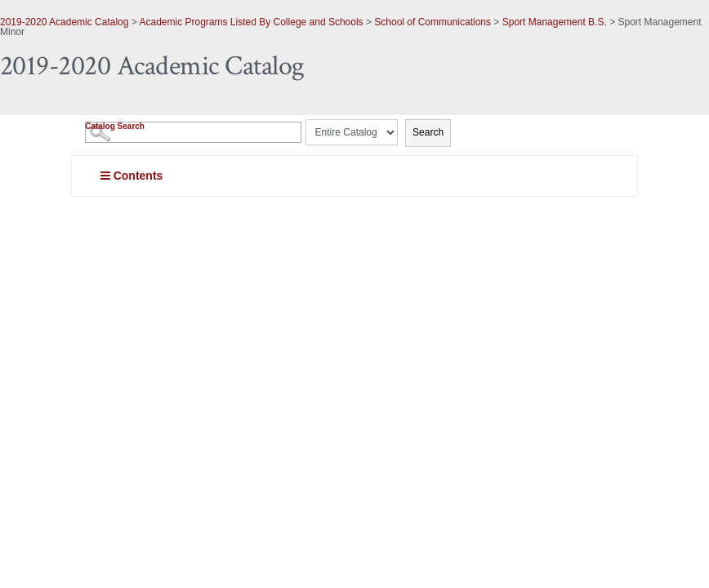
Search (428, 132)
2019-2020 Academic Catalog (64, 22)
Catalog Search (115, 126)
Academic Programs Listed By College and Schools (251, 22)
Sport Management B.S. (555, 22)
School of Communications (433, 22)
